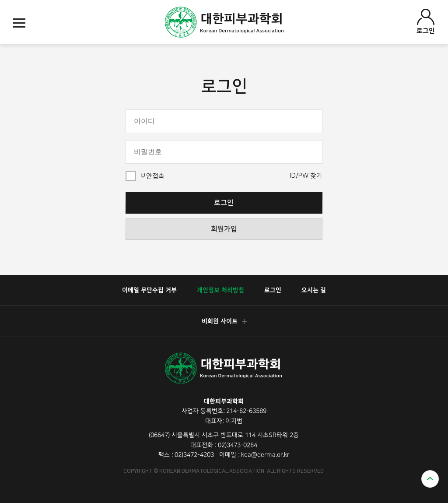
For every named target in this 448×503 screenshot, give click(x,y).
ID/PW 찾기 (306, 176)
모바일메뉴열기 (19, 23)
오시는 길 (314, 290)
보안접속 (152, 176)
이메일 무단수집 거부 (149, 290)
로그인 (426, 22)
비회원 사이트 (224, 321)
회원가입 (224, 229)
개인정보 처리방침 (220, 290)
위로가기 (430, 479)
